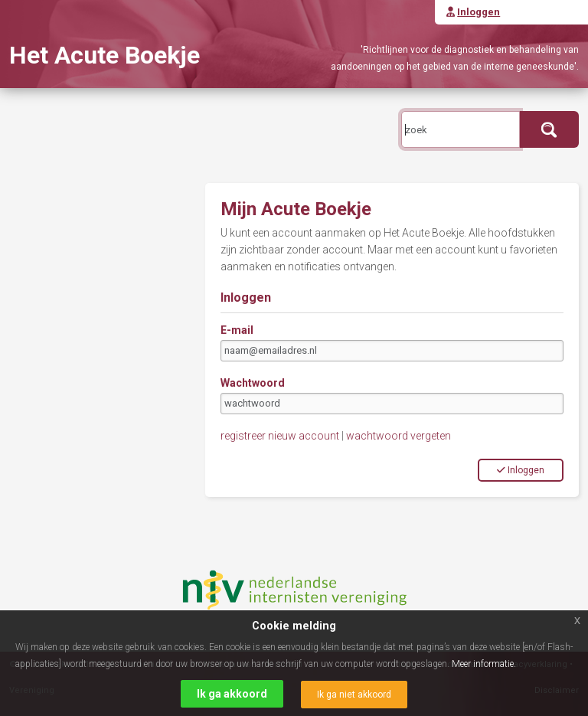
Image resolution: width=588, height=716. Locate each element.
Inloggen (521, 470)
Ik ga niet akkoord (354, 695)
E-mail (237, 330)
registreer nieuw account (280, 436)
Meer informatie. (484, 664)
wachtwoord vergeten (399, 436)
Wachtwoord (253, 383)
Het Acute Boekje (105, 55)
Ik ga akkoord (232, 694)
